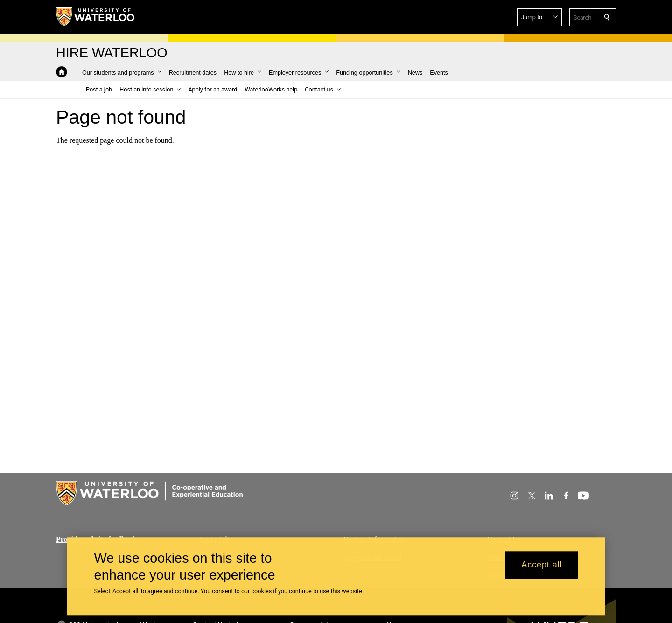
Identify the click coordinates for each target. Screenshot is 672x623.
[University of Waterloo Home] (96, 17)
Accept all (542, 568)
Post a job (214, 539)
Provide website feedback (96, 539)
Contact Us (504, 539)
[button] (539, 17)
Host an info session (374, 539)
